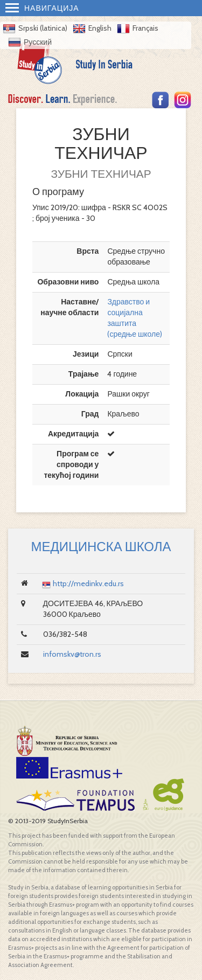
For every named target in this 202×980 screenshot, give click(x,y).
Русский (38, 42)
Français (145, 28)
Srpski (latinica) (43, 28)
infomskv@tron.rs (72, 654)
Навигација (42, 8)
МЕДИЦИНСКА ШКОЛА (101, 547)
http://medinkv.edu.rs (88, 583)
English (100, 28)
